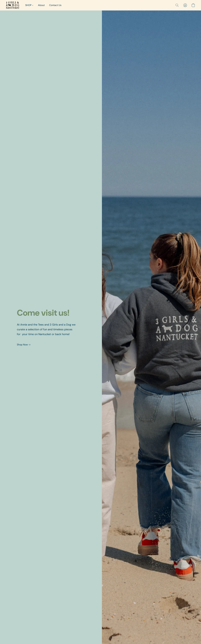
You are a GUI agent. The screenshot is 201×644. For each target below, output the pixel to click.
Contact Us (55, 5)
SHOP (29, 5)
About (41, 5)
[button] (13, 5)
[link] (24, 345)
